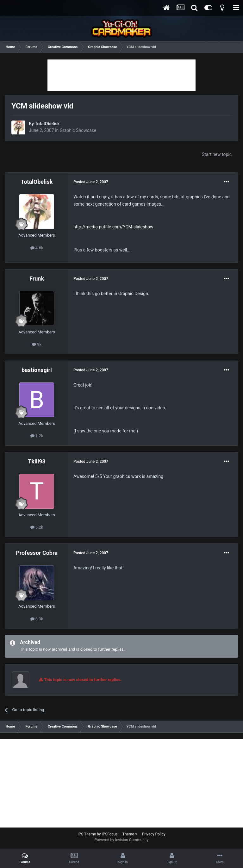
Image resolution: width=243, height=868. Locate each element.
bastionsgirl (37, 370)
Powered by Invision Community (122, 840)
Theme (130, 834)
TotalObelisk (47, 124)
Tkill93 (37, 461)
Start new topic (217, 154)
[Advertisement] (121, 75)
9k (37, 344)
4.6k (37, 248)
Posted (91, 182)
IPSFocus (109, 834)
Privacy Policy (154, 834)
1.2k (37, 436)
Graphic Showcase (78, 130)
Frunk (37, 279)
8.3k (37, 619)
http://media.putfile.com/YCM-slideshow (113, 227)
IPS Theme (87, 834)
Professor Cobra (37, 553)
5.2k (37, 527)
